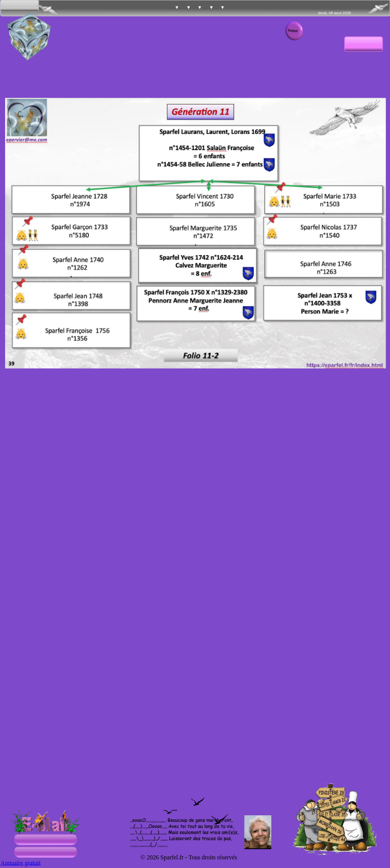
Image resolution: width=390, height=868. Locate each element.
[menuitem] (167, 8)
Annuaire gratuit (21, 863)
